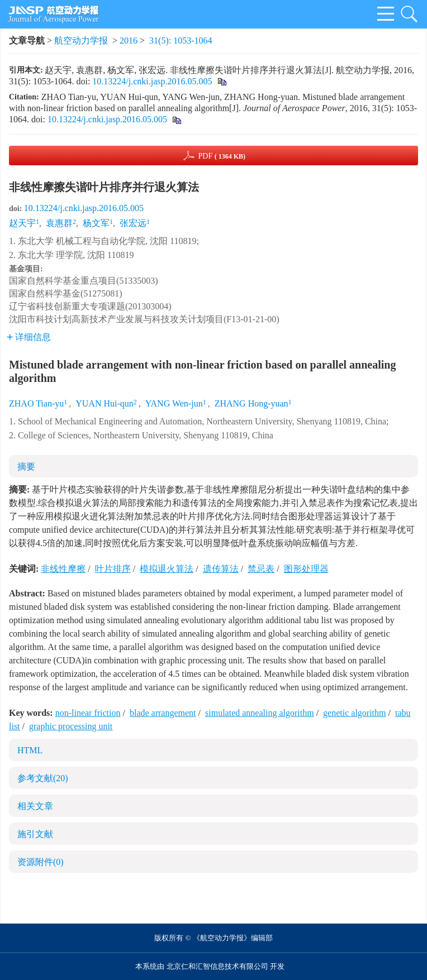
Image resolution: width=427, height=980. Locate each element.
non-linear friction (88, 713)
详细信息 (29, 337)
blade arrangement (163, 713)
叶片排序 (113, 569)
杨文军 (96, 223)
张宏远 (133, 223)
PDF (222, 156)
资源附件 (41, 862)
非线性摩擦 (63, 569)
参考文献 (43, 778)
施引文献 (35, 834)
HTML (30, 750)
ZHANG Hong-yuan (252, 403)
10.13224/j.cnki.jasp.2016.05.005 (152, 81)
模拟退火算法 (167, 569)
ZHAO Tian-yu (36, 403)
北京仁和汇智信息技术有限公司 (217, 966)
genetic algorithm (354, 713)
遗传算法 (221, 569)
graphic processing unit (71, 726)
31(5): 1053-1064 (181, 40)
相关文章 (35, 806)
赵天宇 (22, 223)
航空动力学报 (81, 40)
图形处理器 (306, 569)
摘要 (26, 467)
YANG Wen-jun (174, 403)
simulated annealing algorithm (260, 713)
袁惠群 (59, 223)
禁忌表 (261, 569)
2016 (129, 40)
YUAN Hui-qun (105, 403)
